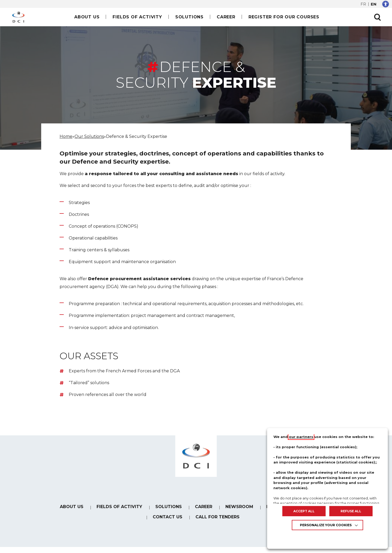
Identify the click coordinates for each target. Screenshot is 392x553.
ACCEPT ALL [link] (304, 511)
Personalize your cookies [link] (326, 525)
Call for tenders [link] (218, 517)
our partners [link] (301, 437)
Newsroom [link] (239, 507)
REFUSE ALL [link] (351, 511)
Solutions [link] (189, 17)
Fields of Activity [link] (137, 17)
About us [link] (87, 17)
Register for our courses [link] (284, 17)
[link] (386, 4)
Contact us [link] (168, 517)
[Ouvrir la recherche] (377, 17)
